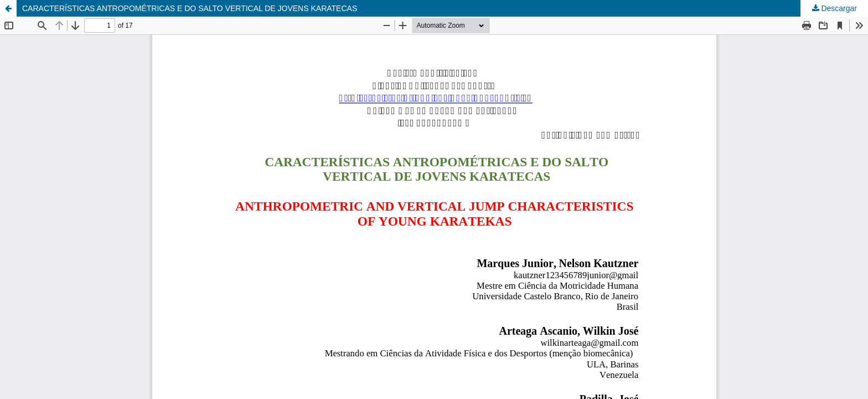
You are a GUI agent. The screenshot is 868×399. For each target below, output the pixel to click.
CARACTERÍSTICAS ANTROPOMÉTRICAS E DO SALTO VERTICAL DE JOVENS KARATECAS (190, 8)
